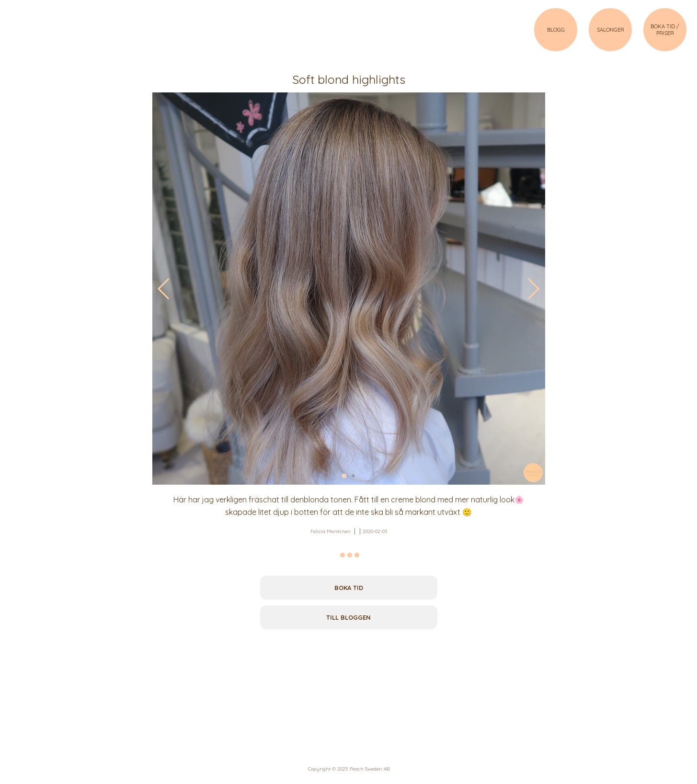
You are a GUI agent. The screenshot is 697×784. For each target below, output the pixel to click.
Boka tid (349, 588)
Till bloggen (348, 617)
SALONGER (611, 30)
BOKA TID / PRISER (665, 30)
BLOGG (556, 30)
